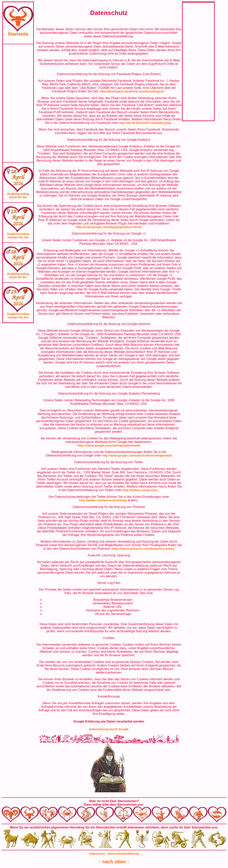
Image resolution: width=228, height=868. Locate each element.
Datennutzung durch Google (109, 729)
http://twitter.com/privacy (141, 490)
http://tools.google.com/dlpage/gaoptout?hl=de (109, 227)
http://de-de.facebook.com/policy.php (146, 123)
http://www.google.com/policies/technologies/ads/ (137, 455)
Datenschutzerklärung (123, 854)
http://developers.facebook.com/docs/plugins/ (132, 91)
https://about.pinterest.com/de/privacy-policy (143, 549)
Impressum (97, 854)
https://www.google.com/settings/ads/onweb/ (109, 445)
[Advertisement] (18, 103)
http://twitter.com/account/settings (103, 500)
